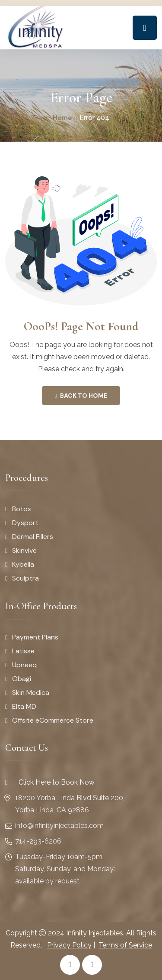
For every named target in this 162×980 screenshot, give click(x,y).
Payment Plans (35, 637)
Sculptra (25, 578)
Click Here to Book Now (50, 782)
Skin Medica (31, 693)
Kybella (23, 564)
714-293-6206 (38, 841)
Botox (22, 509)
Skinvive (24, 550)
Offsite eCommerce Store (53, 720)
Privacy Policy (69, 945)
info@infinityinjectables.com (59, 826)
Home (62, 117)
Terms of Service (125, 945)
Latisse (23, 651)
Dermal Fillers (33, 537)
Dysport (25, 523)
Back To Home (81, 396)
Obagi (22, 679)
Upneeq (24, 665)
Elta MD (24, 706)
